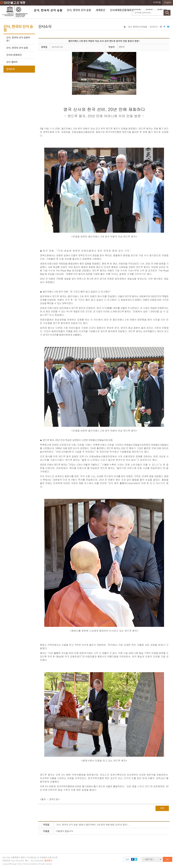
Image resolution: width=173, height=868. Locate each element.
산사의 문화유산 (14, 55)
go (167, 859)
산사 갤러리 (12, 62)
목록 (162, 808)
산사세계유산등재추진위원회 (125, 10)
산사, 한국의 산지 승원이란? (18, 39)
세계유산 (101, 10)
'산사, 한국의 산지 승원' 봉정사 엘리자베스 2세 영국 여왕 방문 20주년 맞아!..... (93, 825)
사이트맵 (157, 2)
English (168, 2)
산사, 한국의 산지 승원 (79, 10)
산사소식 (11, 69)
